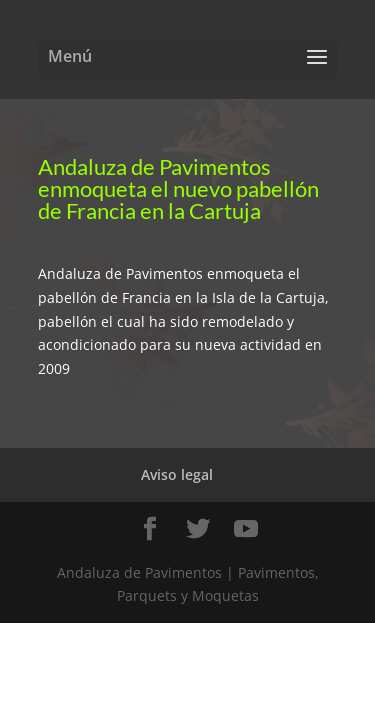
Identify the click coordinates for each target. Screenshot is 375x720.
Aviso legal (177, 474)
